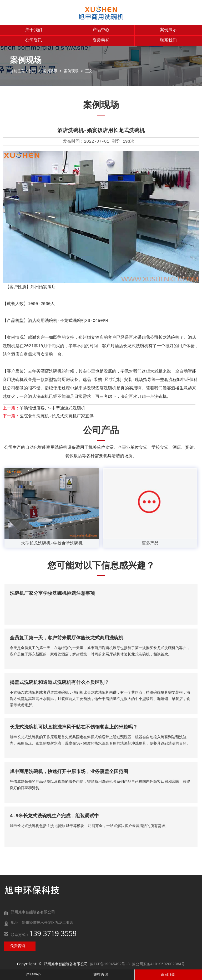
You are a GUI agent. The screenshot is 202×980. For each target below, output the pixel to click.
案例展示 (168, 30)
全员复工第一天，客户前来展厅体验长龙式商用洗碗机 (67, 638)
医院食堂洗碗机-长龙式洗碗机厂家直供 (57, 416)
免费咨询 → (20, 946)
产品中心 (101, 30)
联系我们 (168, 41)
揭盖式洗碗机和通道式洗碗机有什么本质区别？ (59, 683)
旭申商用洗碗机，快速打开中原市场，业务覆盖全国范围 (69, 772)
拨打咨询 (101, 975)
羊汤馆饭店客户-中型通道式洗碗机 (52, 408)
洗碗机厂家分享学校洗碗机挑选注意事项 (52, 593)
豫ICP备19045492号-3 (110, 964)
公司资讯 (34, 41)
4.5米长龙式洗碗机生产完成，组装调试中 (54, 816)
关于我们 (34, 30)
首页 (32, 71)
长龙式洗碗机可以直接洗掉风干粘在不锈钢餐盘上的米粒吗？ (74, 727)
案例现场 (71, 71)
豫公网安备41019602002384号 (159, 964)
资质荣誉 (101, 41)
